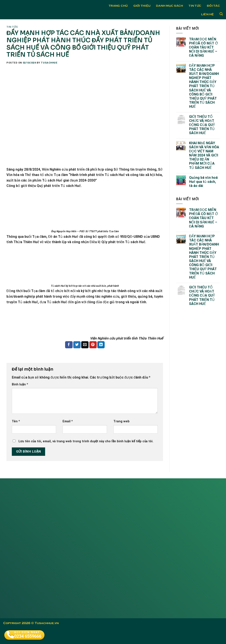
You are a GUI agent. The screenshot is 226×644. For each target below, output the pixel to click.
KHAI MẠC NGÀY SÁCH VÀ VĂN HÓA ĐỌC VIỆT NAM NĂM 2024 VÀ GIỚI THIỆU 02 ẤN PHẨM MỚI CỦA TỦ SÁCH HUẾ (204, 155)
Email (68, 421)
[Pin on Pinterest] (93, 345)
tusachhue (49, 63)
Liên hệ (208, 14)
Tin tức (195, 5)
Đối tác (213, 5)
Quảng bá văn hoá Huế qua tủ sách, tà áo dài (203, 182)
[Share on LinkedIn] (101, 345)
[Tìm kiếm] (221, 14)
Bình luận (20, 384)
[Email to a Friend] (85, 345)
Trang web (121, 421)
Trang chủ (118, 5)
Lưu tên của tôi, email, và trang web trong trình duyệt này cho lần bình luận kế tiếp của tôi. (86, 441)
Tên (16, 421)
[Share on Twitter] (77, 345)
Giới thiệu (142, 5)
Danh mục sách (169, 5)
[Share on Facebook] (69, 345)
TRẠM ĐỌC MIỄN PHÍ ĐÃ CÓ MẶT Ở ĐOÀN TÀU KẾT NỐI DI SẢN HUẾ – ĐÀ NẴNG (204, 47)
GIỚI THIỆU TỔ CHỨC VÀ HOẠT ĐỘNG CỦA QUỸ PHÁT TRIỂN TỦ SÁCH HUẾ (202, 125)
